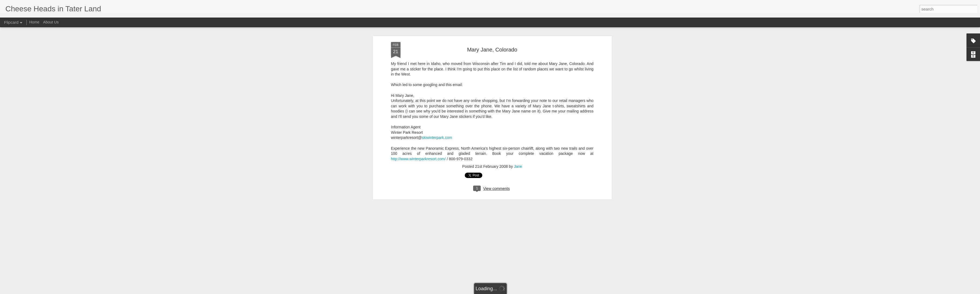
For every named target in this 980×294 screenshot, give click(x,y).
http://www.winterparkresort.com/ (418, 139)
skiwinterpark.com (437, 118)
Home (34, 22)
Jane (518, 147)
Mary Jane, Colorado (492, 30)
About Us (51, 22)
